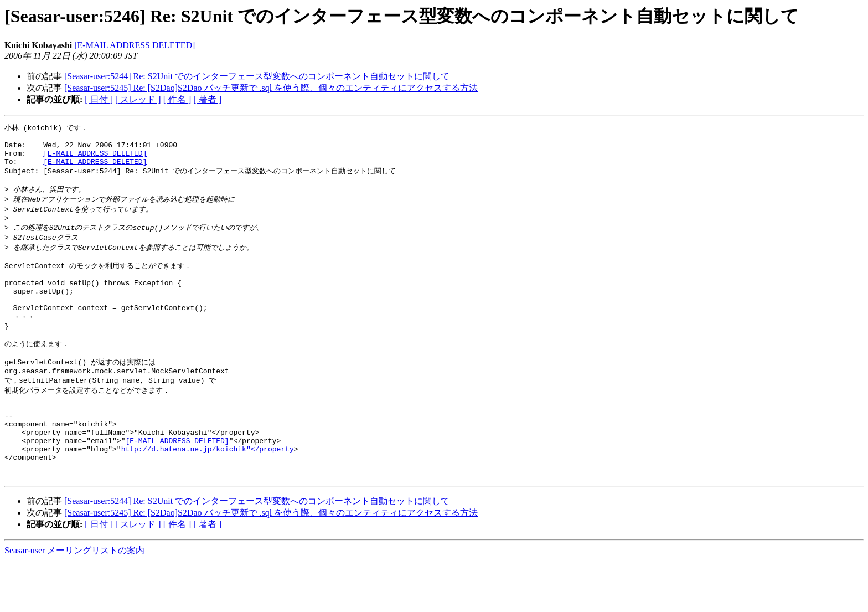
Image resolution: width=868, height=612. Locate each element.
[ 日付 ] (99, 99)
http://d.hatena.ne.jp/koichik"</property (208, 495)
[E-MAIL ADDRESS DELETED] (135, 45)
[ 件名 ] (177, 99)
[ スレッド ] (138, 99)
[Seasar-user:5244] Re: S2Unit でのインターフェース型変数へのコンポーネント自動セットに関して (257, 76)
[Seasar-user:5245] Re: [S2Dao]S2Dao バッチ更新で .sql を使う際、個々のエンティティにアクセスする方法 (271, 88)
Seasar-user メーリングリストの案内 (74, 601)
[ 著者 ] (207, 99)
